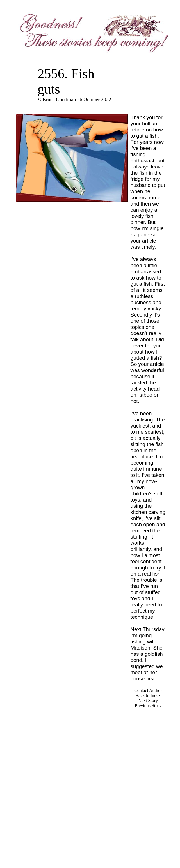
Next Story (148, 700)
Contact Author (148, 690)
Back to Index (148, 695)
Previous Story (148, 706)
